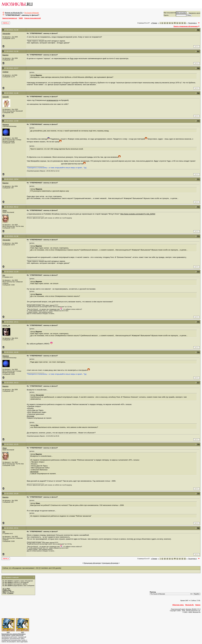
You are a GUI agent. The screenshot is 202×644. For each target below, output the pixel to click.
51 (172, 23)
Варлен (5, 55)
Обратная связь (178, 605)
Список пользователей (32, 18)
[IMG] (4, 592)
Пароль (166, 15)
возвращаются (52, 100)
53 (177, 23)
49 (167, 23)
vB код (5, 589)
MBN (8, 632)
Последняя (193, 23)
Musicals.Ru (190, 605)
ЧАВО (21, 18)
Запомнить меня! (194, 13)
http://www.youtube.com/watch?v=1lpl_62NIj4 (138, 214)
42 (162, 23)
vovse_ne (6, 326)
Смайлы (5, 590)
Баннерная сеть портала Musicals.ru (14, 634)
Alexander (6, 34)
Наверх (198, 605)
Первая (154, 23)
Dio (4, 275)
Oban (5, 211)
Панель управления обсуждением (186, 26)
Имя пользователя (170, 13)
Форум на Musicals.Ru (14, 13)
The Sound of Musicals (31, 13)
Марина (6, 125)
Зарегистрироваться (10, 18)
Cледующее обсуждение (110, 563)
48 (165, 23)
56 (185, 23)
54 (180, 23)
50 (170, 23)
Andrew (5, 72)
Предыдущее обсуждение (92, 563)
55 (182, 23)
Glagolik (6, 97)
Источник (31, 416)
